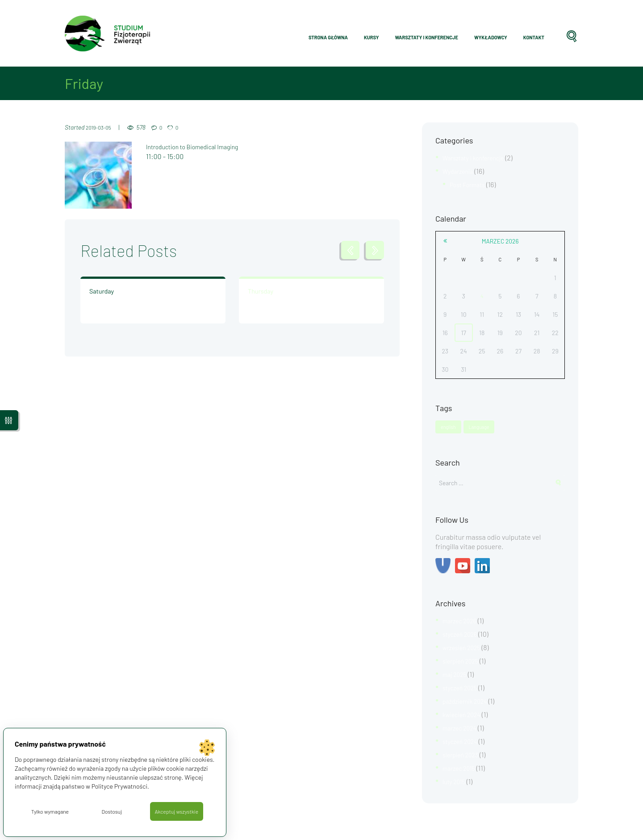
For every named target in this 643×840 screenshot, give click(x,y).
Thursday (259, 291)
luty (456, 777)
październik (468, 699)
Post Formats (470, 183)
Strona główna (328, 37)
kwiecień (465, 712)
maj (457, 674)
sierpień (463, 661)
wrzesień (465, 648)
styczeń (463, 635)
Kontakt (534, 37)
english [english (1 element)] (449, 425)
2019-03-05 (101, 127)
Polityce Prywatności (121, 785)
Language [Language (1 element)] (482, 425)
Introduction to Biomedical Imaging (200, 146)
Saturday (100, 291)
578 (146, 127)
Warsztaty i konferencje (427, 37)
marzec (500, 239)
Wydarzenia (460, 170)
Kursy (372, 37)
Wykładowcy (491, 37)
